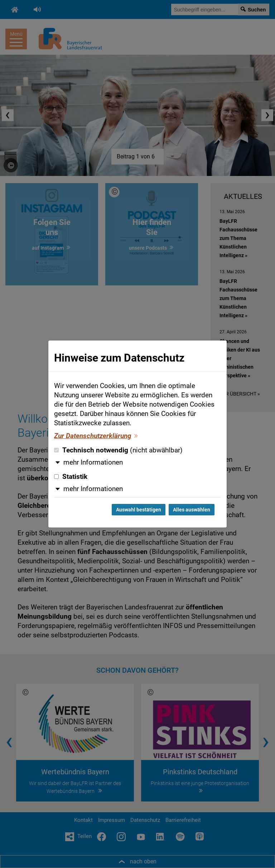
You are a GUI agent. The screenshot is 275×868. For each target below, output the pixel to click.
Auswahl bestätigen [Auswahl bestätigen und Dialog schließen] (139, 510)
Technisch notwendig (118, 450)
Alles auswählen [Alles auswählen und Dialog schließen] (192, 510)
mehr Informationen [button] (93, 462)
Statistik (71, 477)
